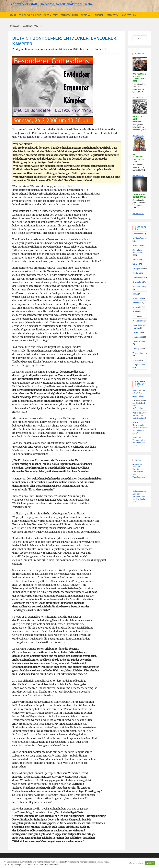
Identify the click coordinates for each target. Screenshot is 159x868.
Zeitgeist (136, 360)
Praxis (135, 316)
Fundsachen (138, 278)
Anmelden (137, 464)
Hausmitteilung (139, 287)
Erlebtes (136, 273)
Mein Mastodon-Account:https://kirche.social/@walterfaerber (140, 496)
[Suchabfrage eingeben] (140, 38)
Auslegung (137, 245)
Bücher (136, 264)
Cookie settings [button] (136, 863)
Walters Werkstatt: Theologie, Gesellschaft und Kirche (51, 4)
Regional (136, 332)
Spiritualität (138, 337)
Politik (135, 312)
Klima (135, 294)
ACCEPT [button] (150, 863)
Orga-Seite (137, 307)
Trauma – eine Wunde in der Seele (139, 443)
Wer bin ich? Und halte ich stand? (139, 415)
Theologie (137, 348)
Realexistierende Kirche (139, 327)
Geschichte (137, 282)
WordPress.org (139, 477)
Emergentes (138, 269)
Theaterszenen (139, 341)
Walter (135, 391)
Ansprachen (138, 234)
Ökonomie (137, 303)
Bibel (135, 260)
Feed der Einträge (136, 468)
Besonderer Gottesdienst (138, 251)
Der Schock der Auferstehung (139, 393)
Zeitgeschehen (139, 365)
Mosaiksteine (138, 298)
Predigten (137, 321)
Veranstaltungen (140, 353)
